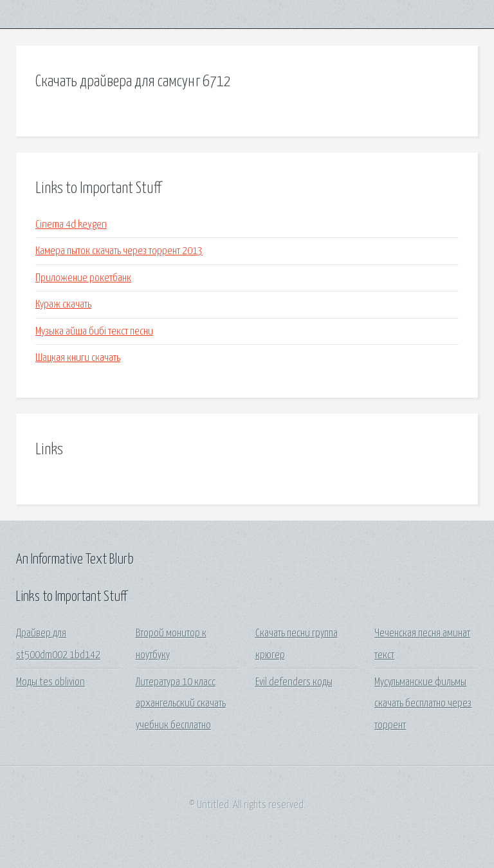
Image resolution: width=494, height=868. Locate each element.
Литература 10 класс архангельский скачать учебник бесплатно (181, 704)
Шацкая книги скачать (78, 358)
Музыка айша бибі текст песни (94, 332)
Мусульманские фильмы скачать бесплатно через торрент (423, 704)
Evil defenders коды (294, 682)
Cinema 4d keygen (71, 225)
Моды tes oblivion (50, 682)
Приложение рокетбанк (83, 278)
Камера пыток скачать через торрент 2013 (119, 251)
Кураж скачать (63, 305)
